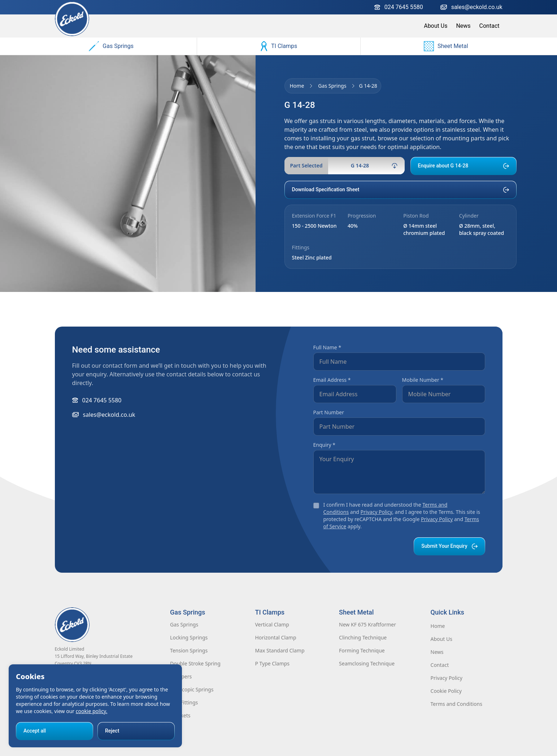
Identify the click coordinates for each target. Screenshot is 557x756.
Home (297, 86)
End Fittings (184, 702)
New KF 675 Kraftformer (367, 624)
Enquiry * (325, 445)
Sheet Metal (446, 46)
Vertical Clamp (272, 624)
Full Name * (327, 347)
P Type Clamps (272, 663)
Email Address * (332, 380)
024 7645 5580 (399, 7)
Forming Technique (362, 650)
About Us (436, 26)
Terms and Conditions (456, 704)
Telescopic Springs (192, 689)
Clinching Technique (363, 637)
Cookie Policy (446, 691)
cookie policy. (92, 711)
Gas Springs (111, 46)
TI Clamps (279, 46)
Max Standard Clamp (280, 650)
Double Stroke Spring (195, 663)
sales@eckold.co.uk (471, 7)
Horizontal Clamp (275, 637)
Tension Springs (189, 650)
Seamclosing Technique (367, 663)
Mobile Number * (423, 380)
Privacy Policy (377, 512)
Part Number (329, 412)
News (463, 26)
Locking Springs (189, 637)
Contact (489, 26)
